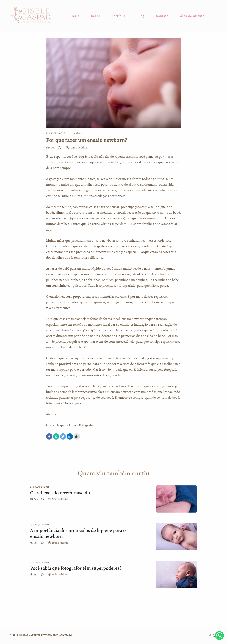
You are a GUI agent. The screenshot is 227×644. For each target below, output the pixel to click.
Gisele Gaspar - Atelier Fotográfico (71, 425)
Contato (162, 16)
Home (75, 16)
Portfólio (119, 16)
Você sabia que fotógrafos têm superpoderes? (76, 568)
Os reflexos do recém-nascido (60, 493)
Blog (141, 16)
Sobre (96, 16)
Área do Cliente (192, 16)
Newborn (77, 133)
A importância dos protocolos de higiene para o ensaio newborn (78, 534)
